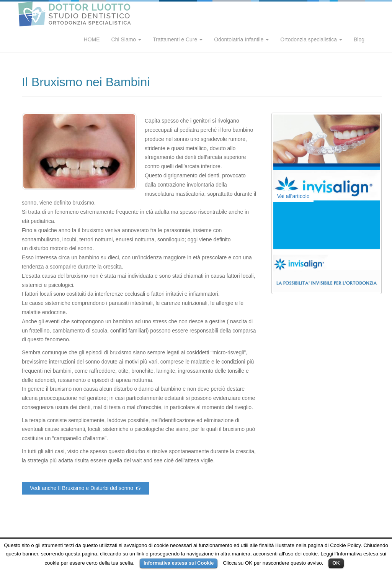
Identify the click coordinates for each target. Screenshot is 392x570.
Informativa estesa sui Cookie (179, 563)
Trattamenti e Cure (178, 39)
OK (336, 563)
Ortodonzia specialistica (311, 39)
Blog (359, 39)
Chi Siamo (126, 39)
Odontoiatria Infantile (241, 39)
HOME (92, 39)
